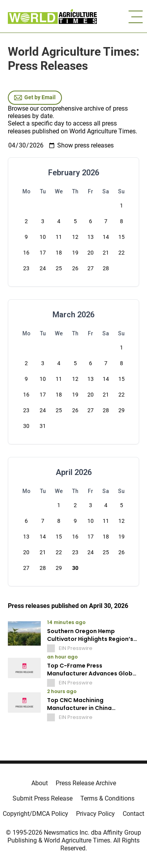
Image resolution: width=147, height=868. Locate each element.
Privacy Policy (95, 814)
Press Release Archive (86, 783)
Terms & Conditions (107, 798)
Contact (133, 814)
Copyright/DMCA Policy (35, 814)
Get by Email (35, 98)
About (40, 783)
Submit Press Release (43, 798)
